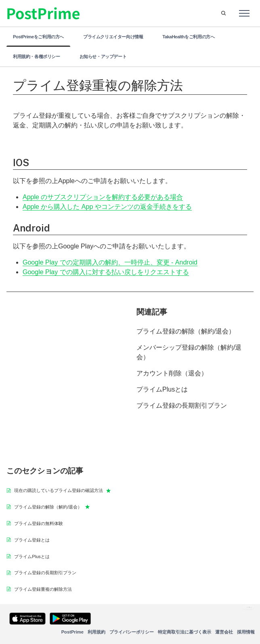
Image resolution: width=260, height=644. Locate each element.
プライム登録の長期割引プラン (182, 405)
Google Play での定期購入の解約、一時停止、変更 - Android (110, 262)
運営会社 (224, 632)
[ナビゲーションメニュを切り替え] (244, 13)
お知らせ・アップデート (103, 56)
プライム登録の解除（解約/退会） (186, 331)
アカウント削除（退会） (172, 373)
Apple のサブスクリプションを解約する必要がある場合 (103, 197)
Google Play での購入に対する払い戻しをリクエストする (106, 272)
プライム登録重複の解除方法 (43, 589)
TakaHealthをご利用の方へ (188, 37)
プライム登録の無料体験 (39, 523)
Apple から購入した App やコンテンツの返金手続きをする (107, 207)
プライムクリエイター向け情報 (113, 37)
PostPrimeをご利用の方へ (38, 37)
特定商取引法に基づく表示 (185, 632)
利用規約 (96, 632)
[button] (223, 13)
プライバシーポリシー (132, 632)
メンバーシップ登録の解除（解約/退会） (189, 352)
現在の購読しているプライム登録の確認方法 (62, 490)
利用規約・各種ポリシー (37, 56)
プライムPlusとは (162, 389)
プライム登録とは (32, 540)
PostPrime (72, 632)
